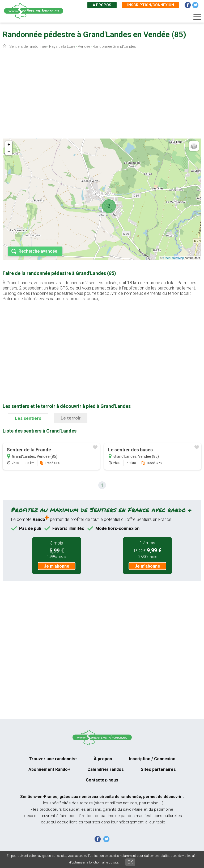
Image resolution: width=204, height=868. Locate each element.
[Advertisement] (102, 95)
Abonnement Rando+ (49, 769)
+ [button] (9, 145)
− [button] (9, 152)
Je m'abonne (57, 566)
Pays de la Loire (62, 46)
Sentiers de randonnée (28, 46)
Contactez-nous (102, 780)
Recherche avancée (38, 251)
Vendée (84, 46)
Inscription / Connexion (152, 759)
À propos (102, 5)
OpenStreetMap (174, 258)
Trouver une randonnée (53, 759)
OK (130, 862)
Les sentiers (28, 418)
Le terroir (71, 418)
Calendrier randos (106, 769)
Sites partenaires (158, 769)
